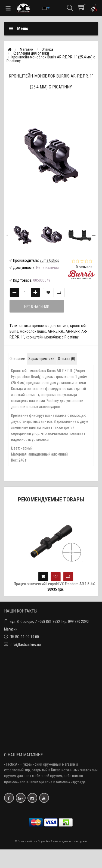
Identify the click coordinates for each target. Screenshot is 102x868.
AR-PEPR (73, 331)
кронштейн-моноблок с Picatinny (52, 337)
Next (94, 235)
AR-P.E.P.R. (56, 331)
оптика (25, 326)
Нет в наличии (37, 307)
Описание (17, 359)
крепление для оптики (50, 326)
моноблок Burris (33, 331)
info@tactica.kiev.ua (25, 644)
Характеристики (41, 359)
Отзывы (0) (67, 359)
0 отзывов (84, 267)
